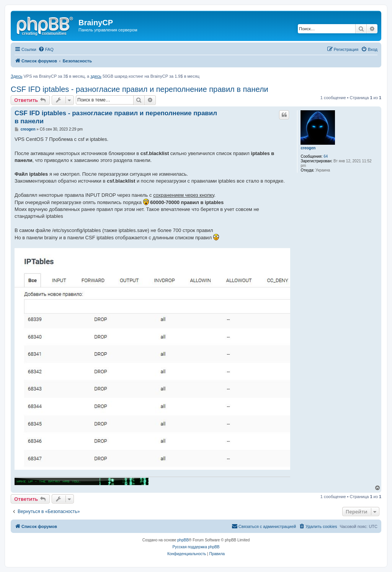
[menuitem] (46, 49)
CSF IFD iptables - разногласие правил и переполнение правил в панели (140, 89)
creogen (308, 148)
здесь (96, 76)
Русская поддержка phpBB (196, 547)
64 (326, 156)
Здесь (16, 76)
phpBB (183, 540)
